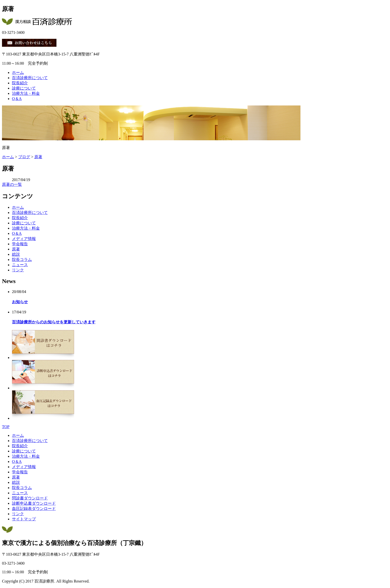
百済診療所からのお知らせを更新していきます (54, 322)
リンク (18, 270)
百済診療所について (30, 78)
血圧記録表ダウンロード (34, 509)
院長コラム (22, 260)
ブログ (24, 157)
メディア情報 (24, 239)
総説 (16, 254)
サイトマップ (24, 519)
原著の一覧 (12, 184)
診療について (24, 88)
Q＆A (17, 99)
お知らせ (20, 302)
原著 (38, 157)
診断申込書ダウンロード (34, 503)
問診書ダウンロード (30, 498)
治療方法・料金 (26, 93)
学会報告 (20, 244)
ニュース (20, 265)
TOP (6, 427)
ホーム (18, 73)
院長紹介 (20, 83)
